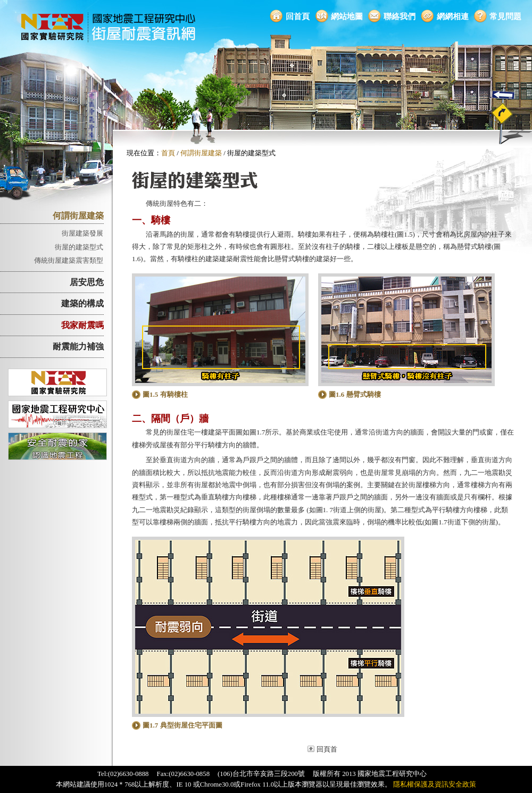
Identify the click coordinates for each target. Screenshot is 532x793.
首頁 (168, 153)
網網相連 (453, 16)
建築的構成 (82, 303)
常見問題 (505, 16)
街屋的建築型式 (79, 247)
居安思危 (87, 282)
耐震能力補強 (78, 347)
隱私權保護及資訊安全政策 (435, 784)
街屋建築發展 (82, 233)
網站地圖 (347, 16)
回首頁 (298, 16)
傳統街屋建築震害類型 (69, 260)
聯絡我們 (400, 16)
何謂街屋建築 (78, 216)
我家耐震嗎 (82, 325)
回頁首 (327, 749)
